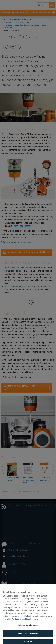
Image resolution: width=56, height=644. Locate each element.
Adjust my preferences (28, 629)
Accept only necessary (28, 637)
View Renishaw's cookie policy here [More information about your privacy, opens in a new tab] (22, 622)
